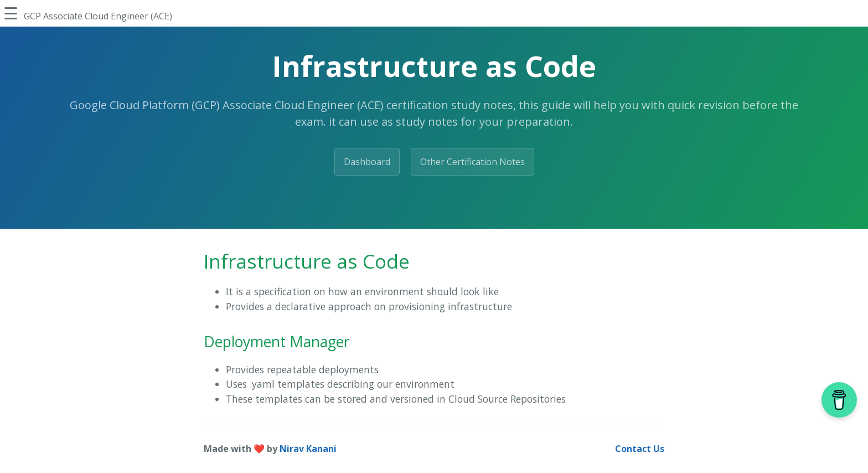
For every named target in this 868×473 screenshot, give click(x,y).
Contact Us (640, 449)
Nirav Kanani (308, 449)
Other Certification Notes (472, 162)
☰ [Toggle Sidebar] (11, 13)
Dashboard (367, 162)
